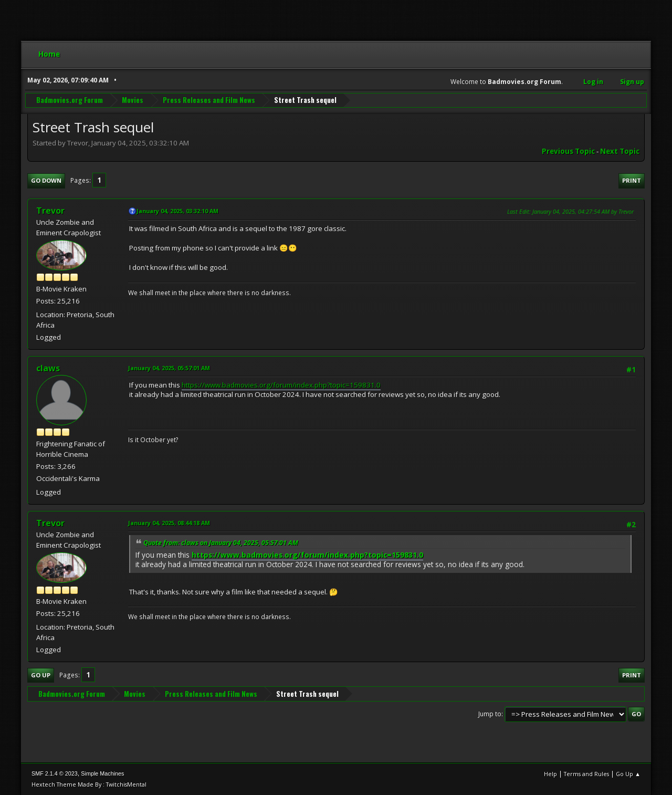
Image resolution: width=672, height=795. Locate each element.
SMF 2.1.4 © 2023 (55, 773)
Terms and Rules (586, 774)
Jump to (490, 714)
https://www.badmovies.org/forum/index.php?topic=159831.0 (281, 385)
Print (632, 180)
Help (550, 774)
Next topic (620, 151)
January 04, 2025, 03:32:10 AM (177, 211)
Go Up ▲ (628, 774)
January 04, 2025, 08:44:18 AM (169, 523)
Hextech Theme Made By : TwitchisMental (89, 784)
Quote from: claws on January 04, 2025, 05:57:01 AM (221, 543)
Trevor (50, 211)
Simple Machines (102, 773)
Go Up (41, 675)
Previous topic (568, 151)
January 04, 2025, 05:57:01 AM (169, 368)
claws (48, 368)
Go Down (46, 180)
